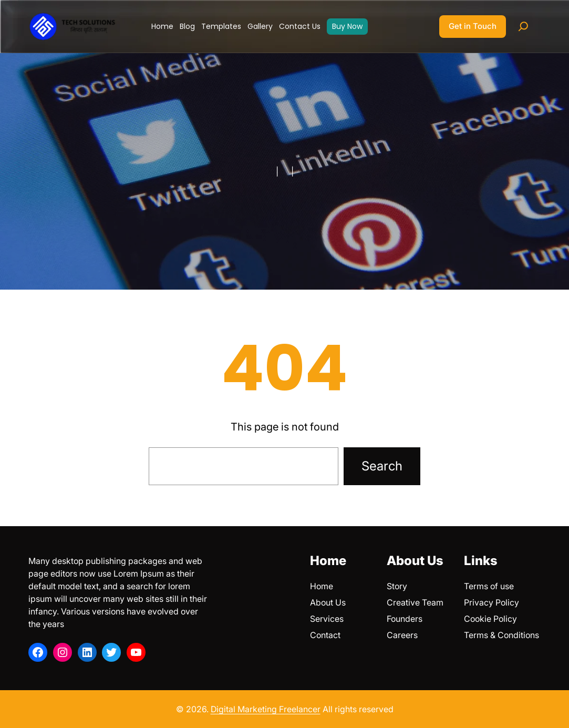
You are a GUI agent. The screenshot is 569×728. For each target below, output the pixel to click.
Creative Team (415, 602)
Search (382, 466)
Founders (405, 619)
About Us (328, 602)
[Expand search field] (523, 26)
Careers (402, 635)
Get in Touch (473, 26)
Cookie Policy (490, 619)
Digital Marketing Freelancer (266, 709)
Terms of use (489, 586)
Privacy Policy (492, 602)
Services (327, 619)
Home (322, 586)
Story (397, 586)
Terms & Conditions (501, 635)
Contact (325, 635)
